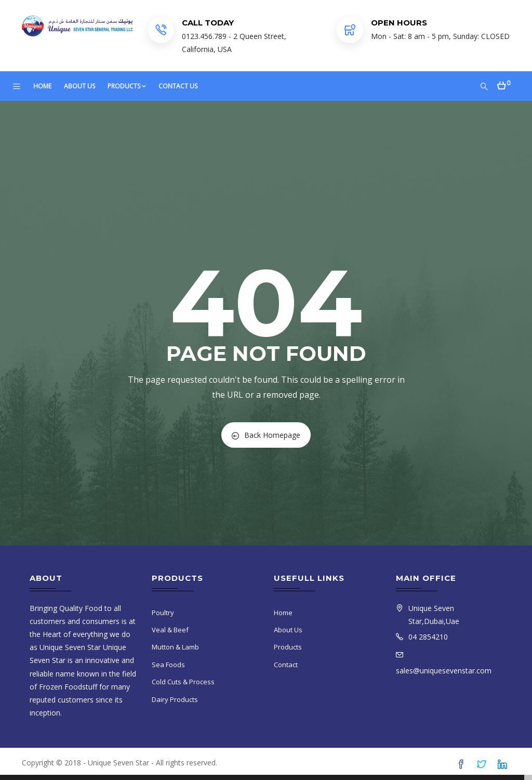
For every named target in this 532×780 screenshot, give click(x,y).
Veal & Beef (170, 630)
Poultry (163, 613)
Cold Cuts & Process (183, 682)
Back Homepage (266, 435)
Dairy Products (175, 699)
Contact (286, 665)
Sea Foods (168, 665)
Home (42, 86)
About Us (79, 86)
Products (127, 86)
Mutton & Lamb (175, 647)
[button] (504, 82)
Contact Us (178, 86)
